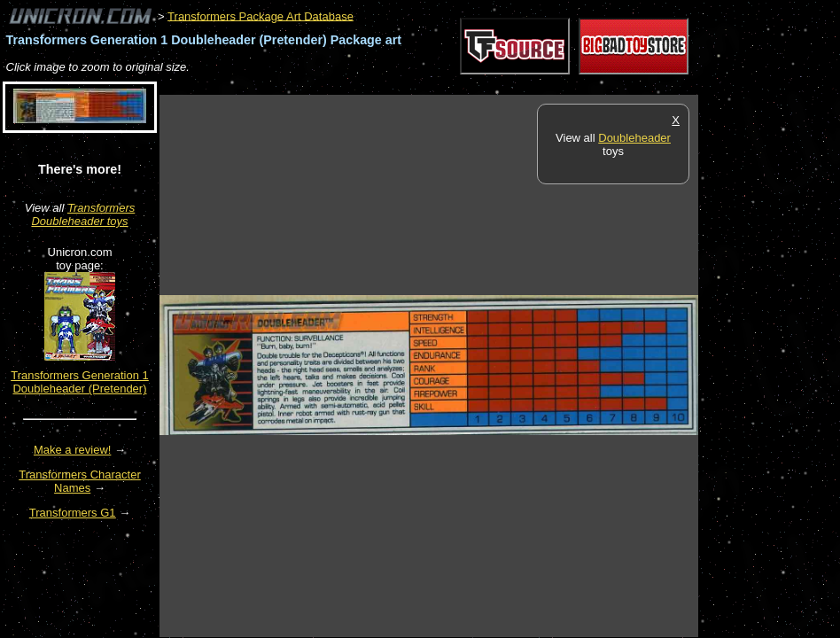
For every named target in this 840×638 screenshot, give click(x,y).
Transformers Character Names (80, 481)
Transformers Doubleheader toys (83, 214)
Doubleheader (634, 138)
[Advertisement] (482, 86)
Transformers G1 (73, 513)
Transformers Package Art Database (261, 16)
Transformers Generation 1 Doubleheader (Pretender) (80, 382)
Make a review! (72, 450)
